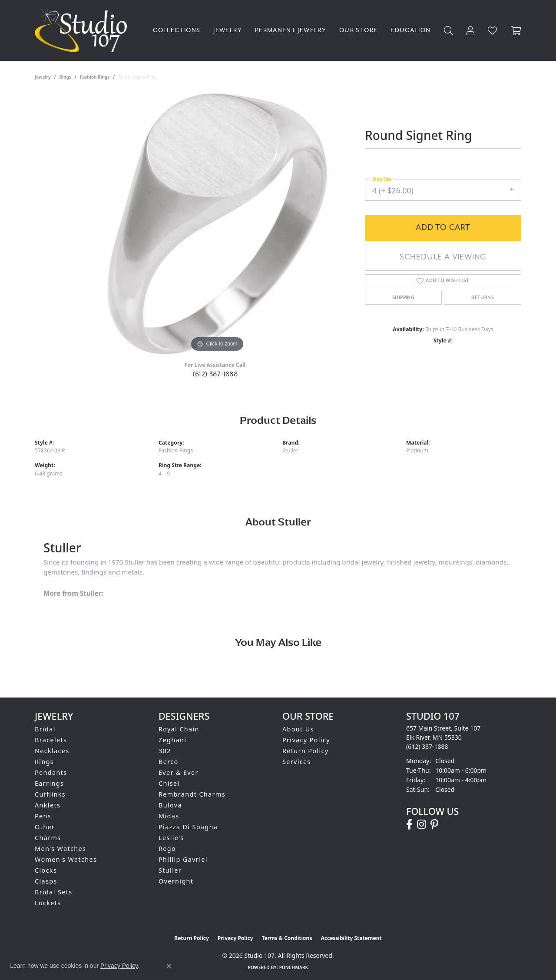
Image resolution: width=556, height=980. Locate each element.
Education (410, 30)
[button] (449, 31)
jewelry (43, 77)
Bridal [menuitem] (45, 729)
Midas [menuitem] (169, 816)
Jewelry (228, 30)
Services (297, 762)
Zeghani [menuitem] (172, 740)
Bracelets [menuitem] (51, 740)
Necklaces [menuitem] (52, 751)
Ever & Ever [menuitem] (179, 772)
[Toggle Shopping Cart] (516, 31)
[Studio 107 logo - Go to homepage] (83, 30)
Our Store (358, 30)
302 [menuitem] (165, 751)
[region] (217, 224)
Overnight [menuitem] (176, 881)
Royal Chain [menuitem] (179, 729)
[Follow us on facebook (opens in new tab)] (409, 824)
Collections (177, 30)
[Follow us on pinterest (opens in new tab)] (434, 824)
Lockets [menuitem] (48, 903)
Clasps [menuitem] (46, 881)
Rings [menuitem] (44, 762)
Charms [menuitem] (48, 838)
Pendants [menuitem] (51, 772)
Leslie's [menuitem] (171, 838)
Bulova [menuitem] (170, 805)
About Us (298, 729)
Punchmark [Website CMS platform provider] (294, 967)
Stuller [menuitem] (170, 870)
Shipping (403, 298)
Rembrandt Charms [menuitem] (192, 794)
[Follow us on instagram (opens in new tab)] (422, 824)
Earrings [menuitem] (49, 783)
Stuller (290, 450)
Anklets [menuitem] (48, 805)
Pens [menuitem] (43, 816)
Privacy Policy (306, 740)
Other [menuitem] (45, 827)
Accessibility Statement (351, 938)
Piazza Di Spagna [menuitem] (188, 827)
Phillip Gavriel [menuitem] (183, 859)
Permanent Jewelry (291, 30)
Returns (483, 298)
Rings (65, 77)
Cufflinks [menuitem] (50, 794)
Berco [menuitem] (169, 762)
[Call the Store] (427, 746)
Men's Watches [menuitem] (60, 849)
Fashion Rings (95, 77)
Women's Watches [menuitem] (66, 859)
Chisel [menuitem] (169, 783)
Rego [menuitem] (167, 849)
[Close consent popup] (169, 966)
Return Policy (306, 751)
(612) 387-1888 (215, 374)
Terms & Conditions (287, 938)
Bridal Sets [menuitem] (53, 892)
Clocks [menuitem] (46, 870)
